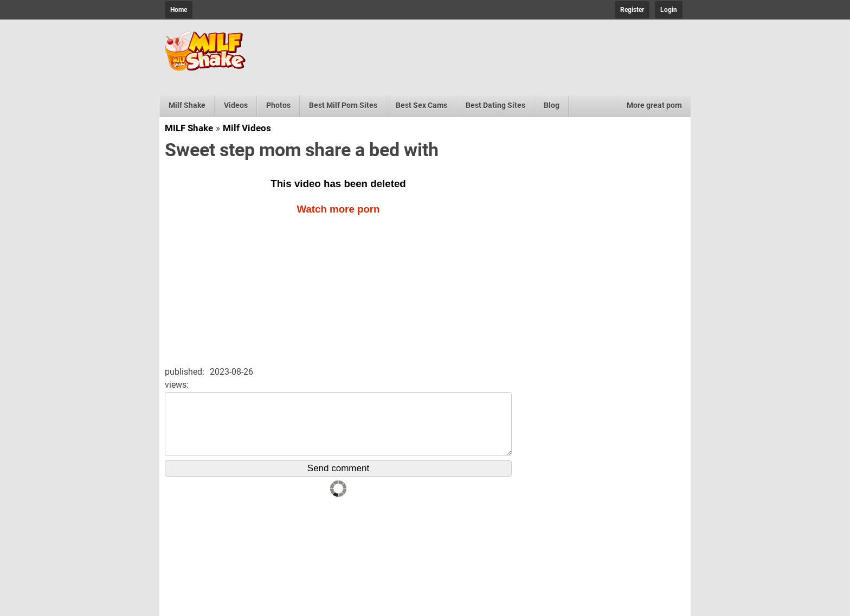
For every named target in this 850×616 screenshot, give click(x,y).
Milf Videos (247, 128)
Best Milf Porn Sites (343, 105)
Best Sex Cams (421, 105)
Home (179, 10)
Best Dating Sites (495, 105)
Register (632, 10)
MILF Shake (189, 128)
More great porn (654, 105)
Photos (278, 105)
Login (669, 10)
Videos (236, 105)
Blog (552, 105)
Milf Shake (187, 105)
